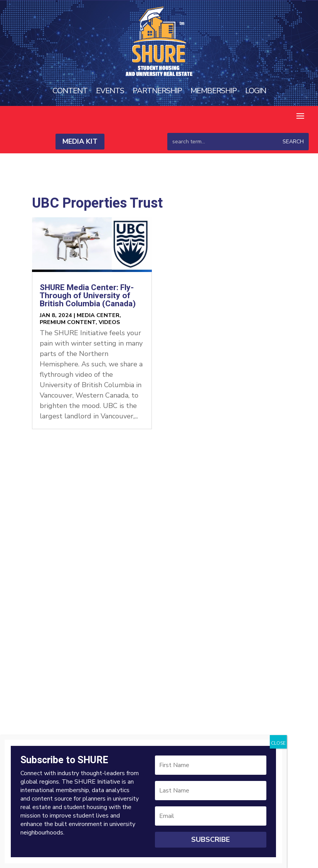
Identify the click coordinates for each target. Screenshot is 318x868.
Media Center (98, 315)
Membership (214, 91)
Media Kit (80, 141)
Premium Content (68, 322)
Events (110, 91)
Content (70, 91)
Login (256, 91)
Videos (109, 322)
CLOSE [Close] (278, 743)
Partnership (157, 91)
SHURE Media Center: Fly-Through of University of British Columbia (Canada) (88, 296)
